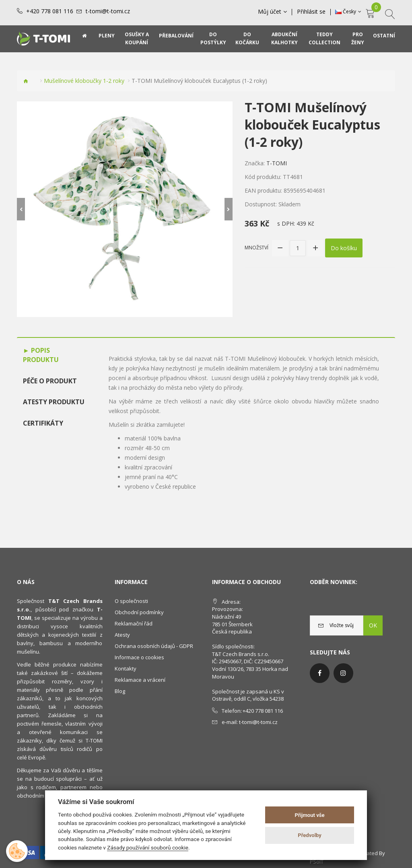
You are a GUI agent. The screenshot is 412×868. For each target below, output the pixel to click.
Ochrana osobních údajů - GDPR (154, 646)
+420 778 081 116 (50, 11)
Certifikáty (43, 423)
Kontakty (126, 668)
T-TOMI (277, 163)
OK (373, 625)
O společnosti (131, 601)
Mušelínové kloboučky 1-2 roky (84, 81)
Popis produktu (41, 355)
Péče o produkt (50, 381)
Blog (120, 691)
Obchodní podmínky (139, 612)
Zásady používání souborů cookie (148, 847)
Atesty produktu (54, 402)
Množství (256, 248)
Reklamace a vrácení (140, 680)
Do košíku (344, 248)
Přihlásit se (311, 12)
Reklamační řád (134, 623)
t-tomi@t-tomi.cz (108, 11)
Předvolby (310, 835)
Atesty (122, 635)
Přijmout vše (310, 815)
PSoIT (317, 862)
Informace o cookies (139, 657)
